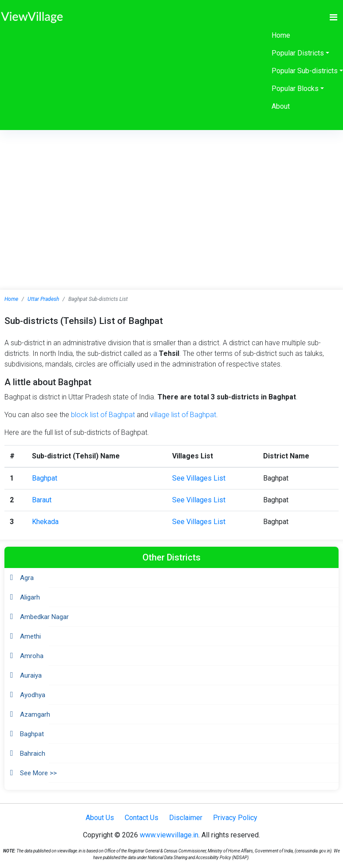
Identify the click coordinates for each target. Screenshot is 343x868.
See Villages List (199, 478)
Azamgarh (35, 714)
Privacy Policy (235, 818)
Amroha (32, 656)
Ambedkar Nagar (44, 617)
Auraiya (31, 675)
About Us (100, 818)
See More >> (38, 773)
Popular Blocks (295, 89)
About (281, 106)
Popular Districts (298, 53)
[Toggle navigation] (333, 17)
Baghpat (45, 478)
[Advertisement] (172, 197)
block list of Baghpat (103, 415)
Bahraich (33, 754)
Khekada (45, 522)
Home (281, 35)
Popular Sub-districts (305, 71)
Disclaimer (186, 818)
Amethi (30, 636)
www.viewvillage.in (169, 835)
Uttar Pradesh (43, 299)
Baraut (42, 500)
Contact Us (142, 818)
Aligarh (30, 597)
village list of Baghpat (183, 415)
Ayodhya (33, 695)
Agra (27, 578)
